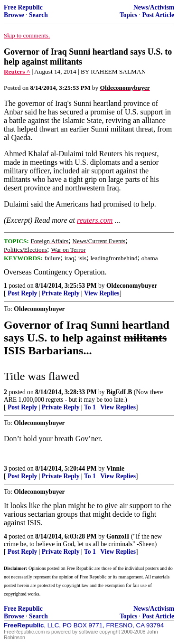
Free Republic (23, 7)
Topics (128, 15)
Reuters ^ (17, 71)
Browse (14, 15)
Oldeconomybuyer (132, 286)
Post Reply (22, 293)
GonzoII (118, 536)
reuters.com (95, 220)
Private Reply (61, 293)
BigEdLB (119, 392)
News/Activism (154, 7)
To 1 (90, 407)
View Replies (102, 293)
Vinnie (115, 469)
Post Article (158, 15)
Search (38, 15)
